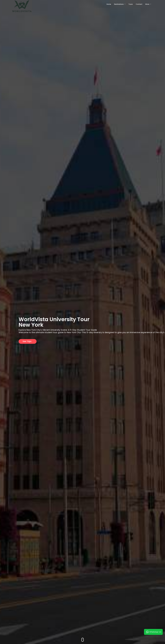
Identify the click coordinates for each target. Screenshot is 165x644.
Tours (131, 4)
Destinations (119, 4)
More (147, 4)
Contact (139, 4)
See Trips (27, 341)
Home (109, 4)
